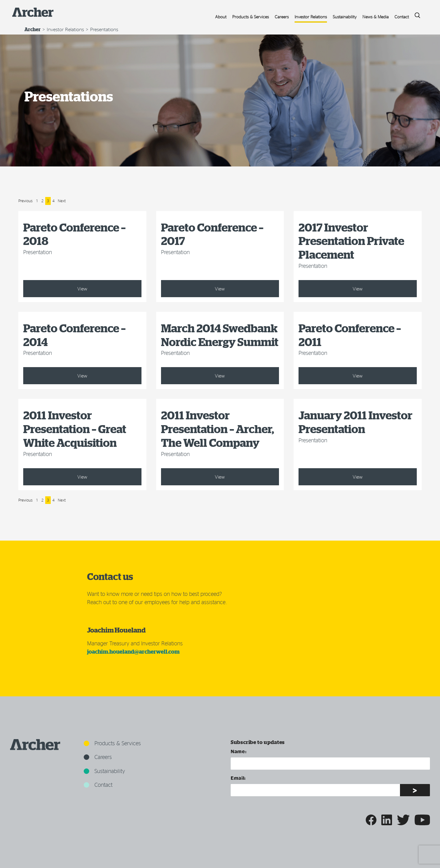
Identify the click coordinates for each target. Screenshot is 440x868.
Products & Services (251, 17)
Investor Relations (311, 17)
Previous (26, 201)
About (221, 17)
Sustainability (345, 17)
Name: (239, 751)
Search (415, 14)
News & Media (376, 17)
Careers (282, 17)
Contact (402, 17)
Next (62, 201)
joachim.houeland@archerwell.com (133, 652)
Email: (238, 778)
